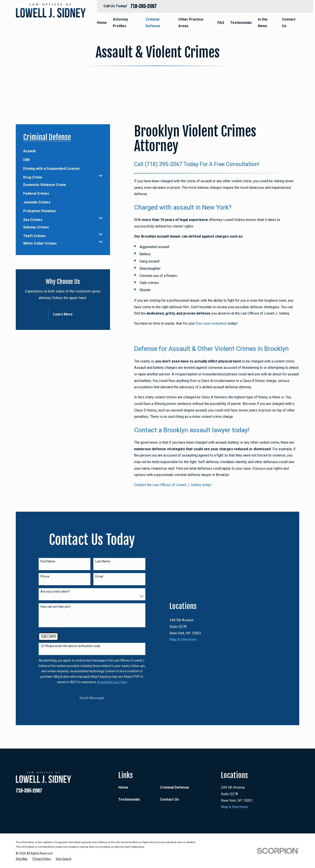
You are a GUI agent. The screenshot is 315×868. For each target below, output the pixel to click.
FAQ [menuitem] (221, 23)
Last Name (103, 561)
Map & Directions (183, 693)
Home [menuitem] (102, 23)
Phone (45, 576)
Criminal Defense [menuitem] (153, 23)
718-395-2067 (143, 6)
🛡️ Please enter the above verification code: (71, 646)
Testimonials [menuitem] (241, 23)
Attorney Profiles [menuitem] (120, 23)
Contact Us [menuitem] (289, 23)
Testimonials (129, 799)
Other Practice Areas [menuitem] (191, 23)
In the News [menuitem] (263, 23)
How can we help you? (56, 607)
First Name (48, 561)
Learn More (63, 314)
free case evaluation (211, 323)
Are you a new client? (55, 591)
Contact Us (170, 799)
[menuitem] (30, 149)
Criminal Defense (175, 787)
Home (123, 787)
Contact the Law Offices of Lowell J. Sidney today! (173, 485)
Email (99, 576)
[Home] (51, 10)
